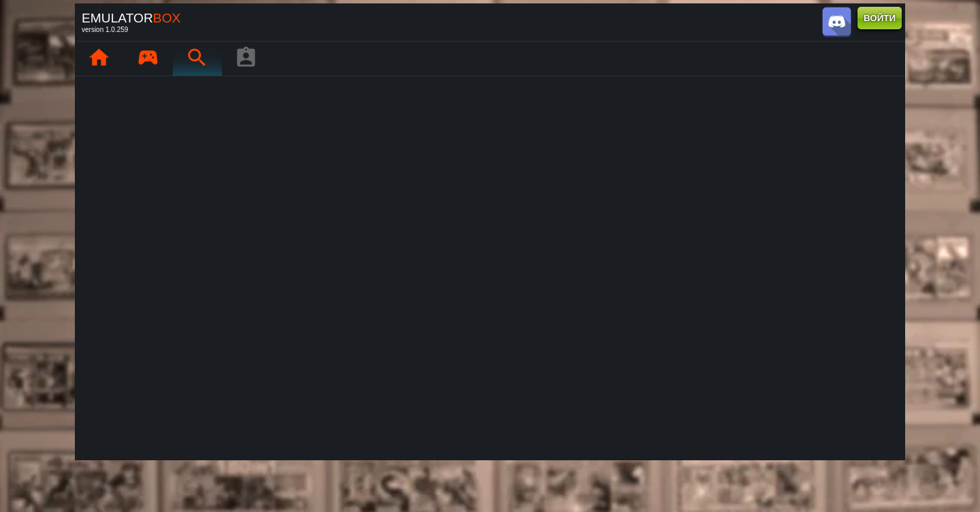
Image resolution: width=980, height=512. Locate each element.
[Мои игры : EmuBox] (148, 59)
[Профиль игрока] (246, 59)
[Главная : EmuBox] (99, 59)
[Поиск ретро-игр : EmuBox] (197, 59)
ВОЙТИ (880, 18)
